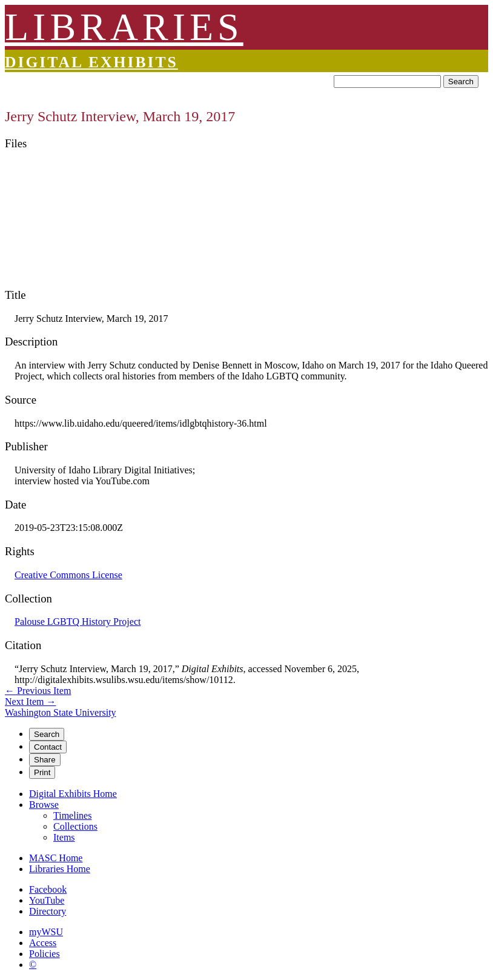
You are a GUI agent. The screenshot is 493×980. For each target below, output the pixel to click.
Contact (48, 747)
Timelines (72, 815)
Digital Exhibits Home (73, 794)
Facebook (48, 889)
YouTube (47, 900)
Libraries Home (60, 869)
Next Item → (30, 702)
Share (45, 760)
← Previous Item (38, 691)
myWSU (46, 932)
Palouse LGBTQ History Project (78, 622)
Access (43, 943)
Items (64, 837)
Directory (48, 911)
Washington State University (61, 712)
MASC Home (56, 858)
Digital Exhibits (91, 62)
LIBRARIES (124, 27)
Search (461, 82)
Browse (44, 805)
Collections (75, 826)
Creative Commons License (68, 575)
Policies (45, 954)
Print (42, 772)
